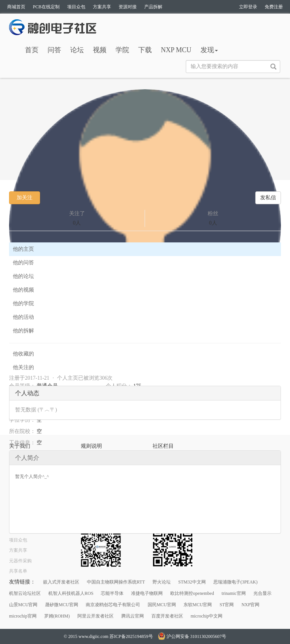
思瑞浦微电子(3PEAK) (235, 582)
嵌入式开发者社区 (61, 582)
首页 (32, 50)
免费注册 (274, 7)
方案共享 (102, 7)
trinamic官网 (234, 593)
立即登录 (248, 7)
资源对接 (128, 7)
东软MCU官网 (198, 605)
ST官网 (227, 605)
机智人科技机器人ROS (71, 593)
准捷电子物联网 (147, 593)
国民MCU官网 (162, 605)
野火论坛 (162, 582)
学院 (122, 50)
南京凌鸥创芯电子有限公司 (113, 605)
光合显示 (262, 593)
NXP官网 (250, 605)
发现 (209, 50)
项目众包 (76, 7)
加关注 (25, 198)
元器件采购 (20, 561)
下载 (145, 50)
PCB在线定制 (46, 7)
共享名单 (18, 571)
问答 (54, 50)
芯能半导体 (112, 593)
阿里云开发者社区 (96, 616)
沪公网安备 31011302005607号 (192, 636)
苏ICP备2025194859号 (131, 636)
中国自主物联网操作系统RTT (116, 582)
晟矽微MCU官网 (61, 605)
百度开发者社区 (167, 616)
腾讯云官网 (133, 616)
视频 (100, 50)
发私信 (268, 198)
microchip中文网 (207, 616)
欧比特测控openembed (192, 593)
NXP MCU (176, 50)
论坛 (77, 50)
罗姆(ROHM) (57, 616)
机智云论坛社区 (25, 593)
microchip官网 (23, 616)
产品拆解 (153, 7)
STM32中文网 (192, 582)
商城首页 (16, 7)
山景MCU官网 (23, 605)
